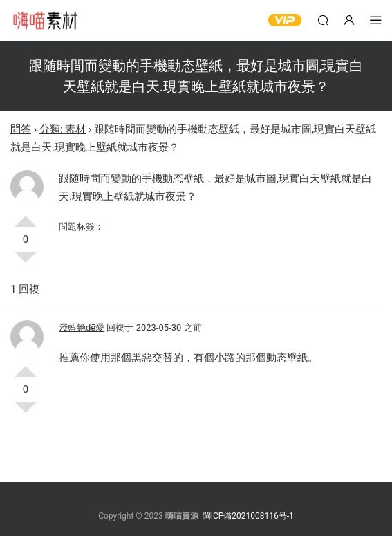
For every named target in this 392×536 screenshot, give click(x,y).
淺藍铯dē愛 (82, 327)
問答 (21, 129)
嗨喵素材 (45, 21)
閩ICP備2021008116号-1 (248, 516)
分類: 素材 (63, 129)
